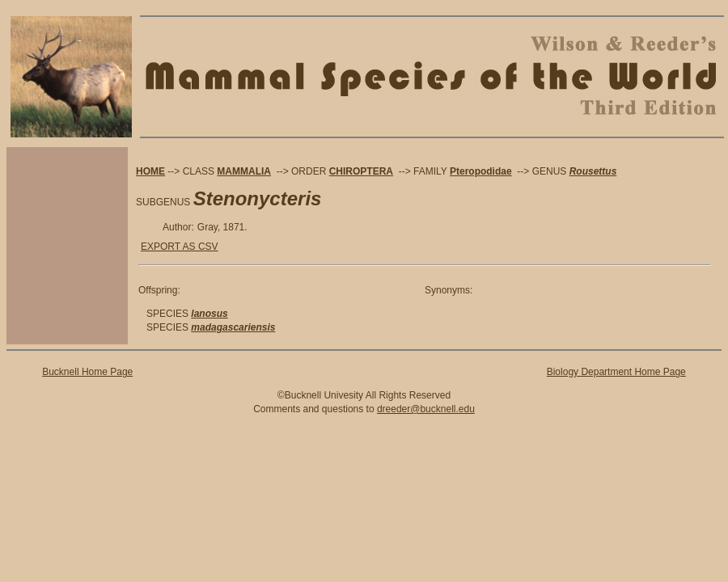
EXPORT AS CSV (180, 247)
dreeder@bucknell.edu (426, 409)
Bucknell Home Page (87, 372)
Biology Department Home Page (616, 372)
